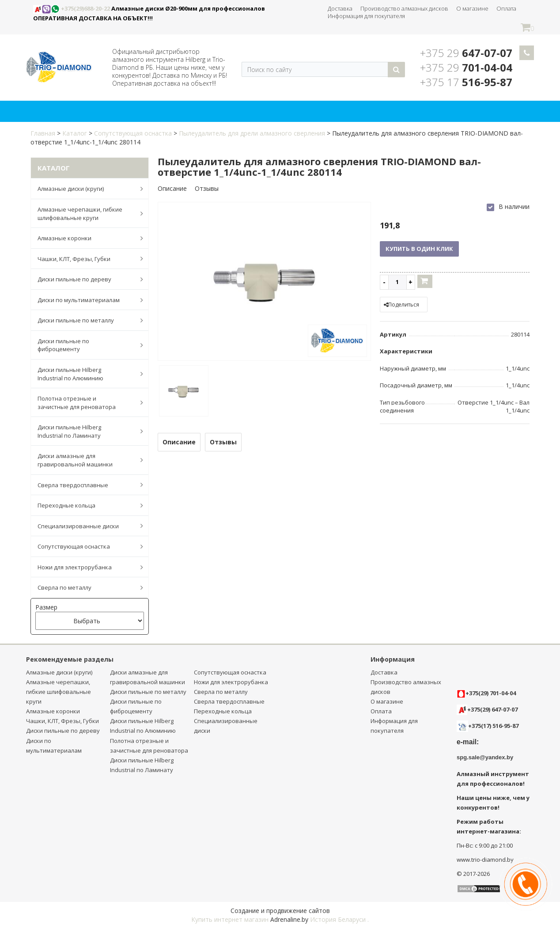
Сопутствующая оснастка (133, 133)
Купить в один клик (419, 249)
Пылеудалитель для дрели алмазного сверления (252, 133)
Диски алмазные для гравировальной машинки (86, 460)
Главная (43, 133)
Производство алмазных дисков (404, 8)
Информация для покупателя (366, 16)
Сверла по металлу (86, 587)
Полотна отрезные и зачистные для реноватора (86, 403)
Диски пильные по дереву (86, 279)
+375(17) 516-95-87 (493, 726)
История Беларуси (338, 919)
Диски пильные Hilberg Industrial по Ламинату (86, 431)
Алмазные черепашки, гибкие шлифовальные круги (86, 214)
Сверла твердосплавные (86, 485)
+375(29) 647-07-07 (487, 709)
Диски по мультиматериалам (86, 300)
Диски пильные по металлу (86, 320)
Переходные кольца (86, 505)
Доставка (340, 8)
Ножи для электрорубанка (86, 567)
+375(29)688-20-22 (72, 8)
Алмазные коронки (86, 238)
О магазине (472, 8)
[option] (264, 282)
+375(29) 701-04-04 (486, 693)
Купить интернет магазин (230, 919)
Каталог (75, 133)
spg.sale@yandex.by (485, 757)
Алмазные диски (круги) (86, 189)
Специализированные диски (86, 526)
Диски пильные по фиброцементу (86, 345)
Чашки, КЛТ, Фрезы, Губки (86, 258)
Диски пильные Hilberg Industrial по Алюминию (86, 374)
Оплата (506, 8)
